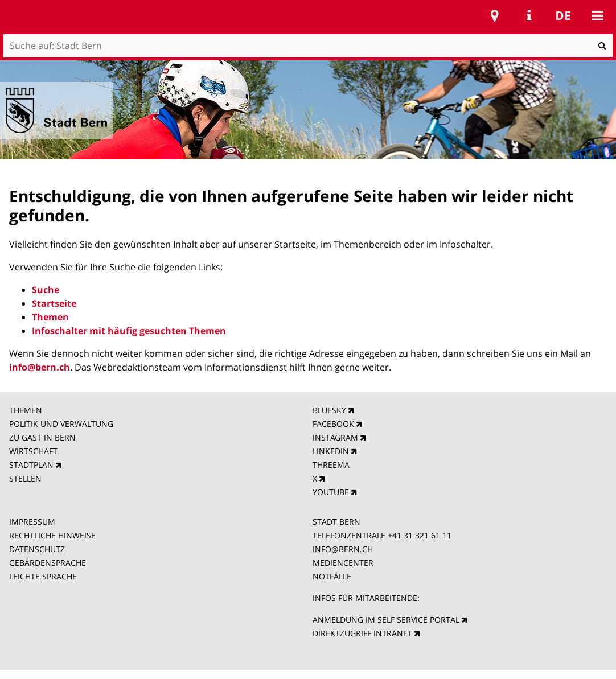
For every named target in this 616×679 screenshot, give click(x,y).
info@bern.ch (40, 367)
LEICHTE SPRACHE (43, 576)
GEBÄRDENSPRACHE (48, 563)
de (563, 15)
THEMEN (26, 410)
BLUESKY (329, 410)
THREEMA (331, 465)
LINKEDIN (331, 451)
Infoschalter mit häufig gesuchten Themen (129, 331)
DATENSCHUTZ (37, 549)
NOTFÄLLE (332, 576)
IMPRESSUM (32, 522)
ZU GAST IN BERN (42, 437)
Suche (46, 290)
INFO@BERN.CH (343, 549)
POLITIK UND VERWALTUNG (61, 424)
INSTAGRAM (335, 437)
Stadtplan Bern (495, 15)
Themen (50, 317)
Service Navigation (529, 15)
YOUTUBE (331, 492)
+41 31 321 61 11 (420, 535)
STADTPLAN (31, 465)
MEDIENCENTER (343, 563)
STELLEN (25, 478)
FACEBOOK (333, 424)
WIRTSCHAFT (33, 451)
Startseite (54, 303)
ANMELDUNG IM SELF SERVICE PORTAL (386, 620)
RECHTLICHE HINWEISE (52, 535)
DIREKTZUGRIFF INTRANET (362, 633)
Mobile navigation (597, 15)
